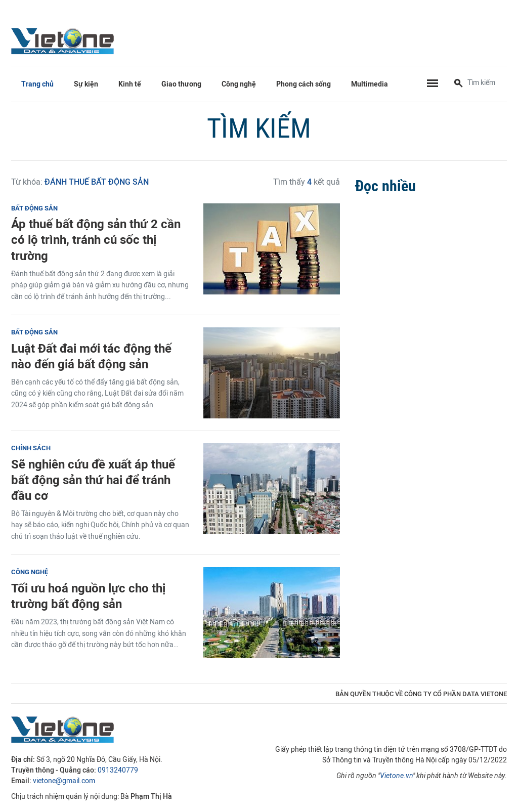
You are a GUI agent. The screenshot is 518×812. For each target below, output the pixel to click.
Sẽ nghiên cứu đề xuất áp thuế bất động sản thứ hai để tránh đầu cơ (93, 480)
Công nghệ (239, 84)
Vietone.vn (396, 776)
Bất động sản (34, 208)
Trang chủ (37, 84)
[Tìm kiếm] (458, 84)
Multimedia (370, 84)
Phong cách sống (304, 84)
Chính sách (31, 448)
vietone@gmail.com (64, 781)
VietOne (64, 40)
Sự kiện (86, 84)
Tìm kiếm (259, 128)
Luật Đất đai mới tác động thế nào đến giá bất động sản (91, 356)
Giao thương (181, 84)
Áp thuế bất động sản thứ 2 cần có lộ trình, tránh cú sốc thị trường (96, 240)
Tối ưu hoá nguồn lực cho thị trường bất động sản (88, 596)
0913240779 (118, 770)
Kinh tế (130, 84)
